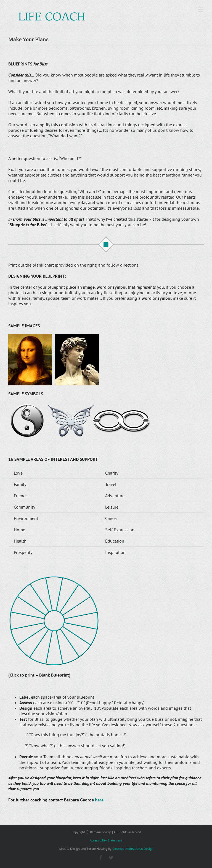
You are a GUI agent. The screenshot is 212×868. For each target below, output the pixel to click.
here (99, 800)
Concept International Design (133, 849)
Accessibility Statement (106, 840)
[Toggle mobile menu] (201, 10)
